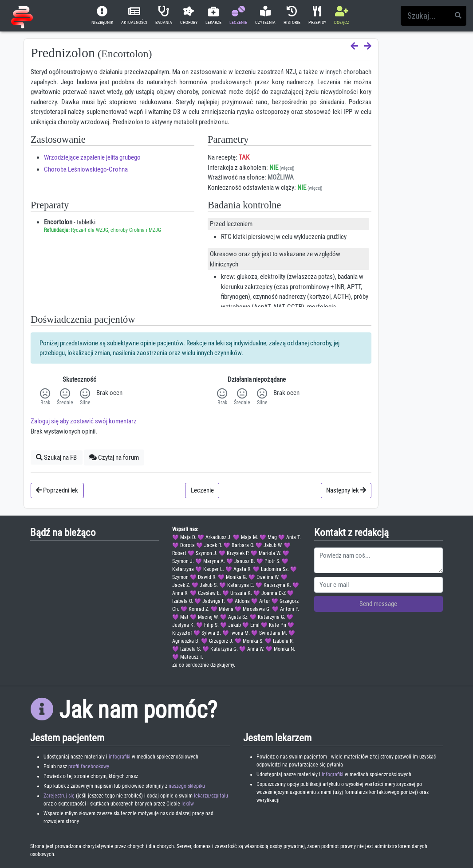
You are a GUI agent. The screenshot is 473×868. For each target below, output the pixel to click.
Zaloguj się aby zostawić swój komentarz (84, 421)
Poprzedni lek (57, 490)
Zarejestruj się (59, 796)
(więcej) (287, 168)
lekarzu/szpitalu (211, 796)
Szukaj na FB (56, 457)
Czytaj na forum (114, 457)
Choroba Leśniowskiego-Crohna (86, 169)
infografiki (120, 757)
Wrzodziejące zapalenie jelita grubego (92, 157)
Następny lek (346, 490)
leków (188, 804)
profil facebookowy (89, 766)
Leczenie (202, 490)
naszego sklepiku (187, 786)
